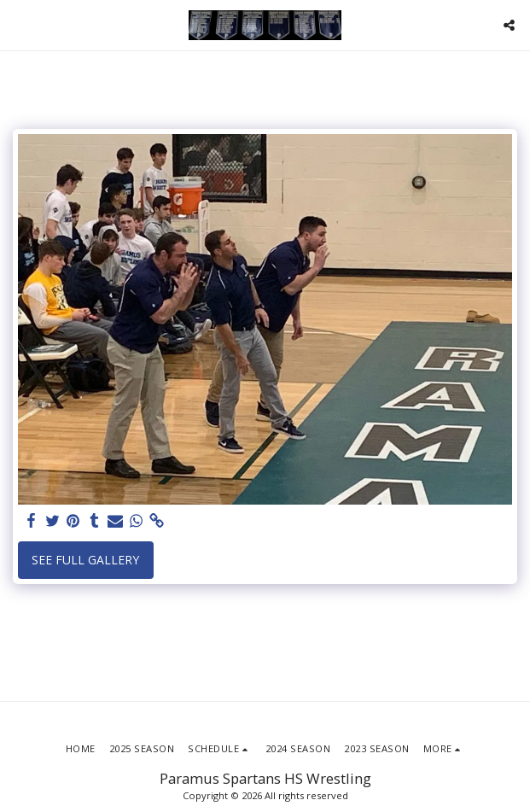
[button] (19, 24)
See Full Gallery (85, 560)
